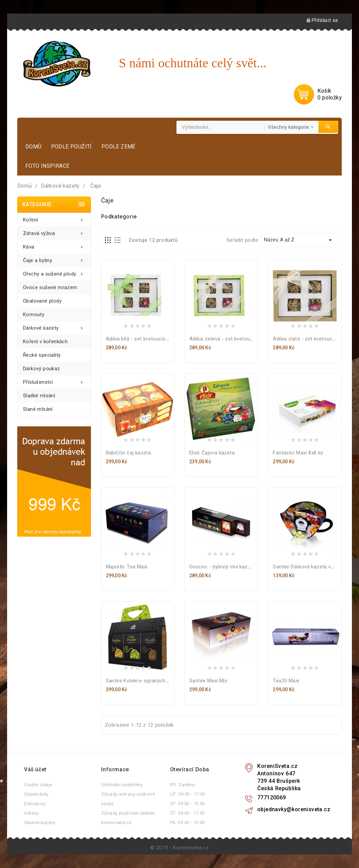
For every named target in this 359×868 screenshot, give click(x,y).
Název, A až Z (299, 240)
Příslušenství (54, 380)
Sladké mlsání (39, 396)
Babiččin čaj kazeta (128, 453)
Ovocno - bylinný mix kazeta (222, 567)
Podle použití (71, 147)
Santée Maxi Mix (208, 681)
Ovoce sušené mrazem (50, 287)
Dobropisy (35, 804)
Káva (54, 245)
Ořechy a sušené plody (54, 272)
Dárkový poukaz (42, 369)
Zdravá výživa (54, 231)
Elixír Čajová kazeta (212, 453)
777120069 (272, 797)
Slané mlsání (38, 409)
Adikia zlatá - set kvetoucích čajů (312, 339)
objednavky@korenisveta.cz (294, 809)
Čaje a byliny (54, 259)
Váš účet (35, 769)
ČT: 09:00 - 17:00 (187, 813)
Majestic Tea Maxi (127, 567)
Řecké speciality (42, 355)
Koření (54, 218)
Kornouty (34, 314)
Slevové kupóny (40, 823)
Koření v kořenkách (45, 342)
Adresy (31, 813)
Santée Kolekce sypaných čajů (141, 681)
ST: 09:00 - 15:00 (187, 804)
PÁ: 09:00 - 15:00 (187, 823)
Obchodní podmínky (122, 785)
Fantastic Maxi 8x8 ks (298, 453)
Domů (33, 147)
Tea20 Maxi (286, 681)
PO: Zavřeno (183, 785)
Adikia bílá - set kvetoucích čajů (143, 339)
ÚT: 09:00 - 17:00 (188, 794)
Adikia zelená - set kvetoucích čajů (230, 339)
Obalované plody (42, 301)
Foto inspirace (47, 166)
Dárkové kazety (54, 326)
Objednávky (36, 794)
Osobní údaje (38, 785)
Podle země (118, 147)
